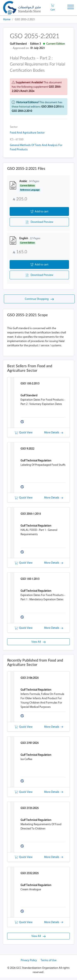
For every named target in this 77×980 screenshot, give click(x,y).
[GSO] (22, 8)
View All (38, 644)
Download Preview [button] (39, 223)
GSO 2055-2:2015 (51, 107)
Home (7, 19)
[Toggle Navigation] (71, 8)
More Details (54, 434)
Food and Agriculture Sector (27, 133)
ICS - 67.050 (17, 139)
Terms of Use (49, 963)
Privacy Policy (29, 963)
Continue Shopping (39, 301)
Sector (14, 127)
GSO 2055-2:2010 (22, 111)
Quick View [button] (24, 434)
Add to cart (39, 212)
